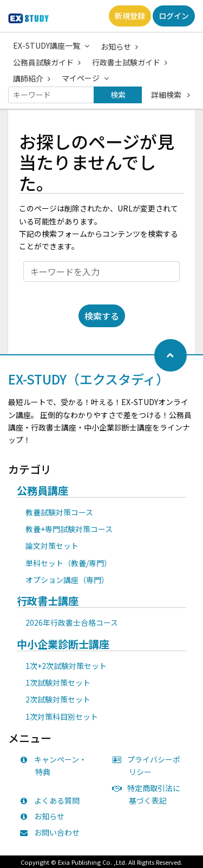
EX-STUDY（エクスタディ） (89, 379)
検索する (102, 316)
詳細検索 (171, 95)
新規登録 (130, 16)
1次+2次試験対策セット (66, 666)
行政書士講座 (48, 601)
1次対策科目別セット (62, 717)
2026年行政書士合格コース (72, 622)
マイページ (85, 78)
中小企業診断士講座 (63, 645)
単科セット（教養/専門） (68, 563)
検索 (118, 95)
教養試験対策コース (59, 512)
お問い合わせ (52, 832)
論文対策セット (52, 546)
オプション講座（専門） (67, 580)
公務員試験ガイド (47, 62)
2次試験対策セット (58, 699)
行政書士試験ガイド (130, 62)
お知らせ (119, 47)
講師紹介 (32, 78)
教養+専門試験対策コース (69, 529)
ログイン (174, 16)
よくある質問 (52, 800)
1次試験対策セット (58, 683)
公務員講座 (42, 491)
